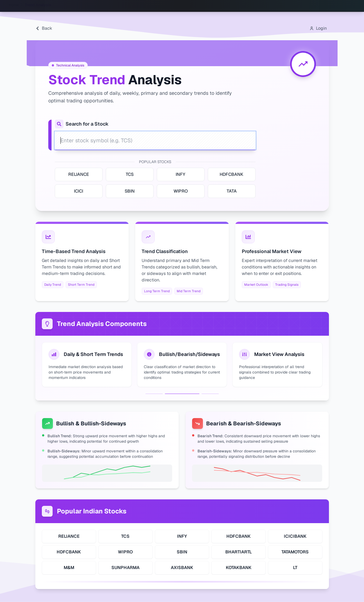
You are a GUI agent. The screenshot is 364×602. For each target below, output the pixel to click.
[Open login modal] (318, 28)
